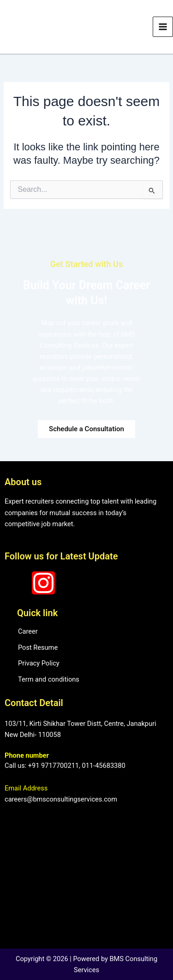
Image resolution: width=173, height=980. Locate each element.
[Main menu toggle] (163, 27)
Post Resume (38, 647)
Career (28, 631)
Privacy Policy (39, 663)
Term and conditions (49, 679)
